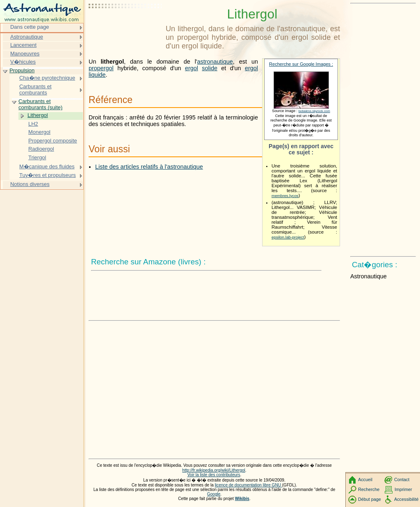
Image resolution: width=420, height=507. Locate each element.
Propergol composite (53, 141)
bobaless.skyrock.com (314, 111)
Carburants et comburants (35, 90)
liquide (97, 75)
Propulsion (22, 70)
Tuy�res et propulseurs (48, 175)
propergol (101, 68)
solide (210, 68)
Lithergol (38, 115)
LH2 (33, 124)
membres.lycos (285, 196)
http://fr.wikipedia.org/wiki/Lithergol (214, 470)
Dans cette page (30, 27)
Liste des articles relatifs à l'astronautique (149, 167)
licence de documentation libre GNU (249, 485)
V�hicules (23, 62)
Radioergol (41, 149)
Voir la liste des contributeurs (214, 475)
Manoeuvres (25, 54)
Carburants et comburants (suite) (40, 104)
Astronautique (27, 37)
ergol (192, 68)
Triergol (37, 157)
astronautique (215, 62)
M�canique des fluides (47, 166)
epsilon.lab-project (288, 237)
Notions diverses (30, 184)
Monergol (39, 132)
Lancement (23, 45)
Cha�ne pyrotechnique (47, 78)
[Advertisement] (126, 27)
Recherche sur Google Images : (301, 64)
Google (214, 494)
